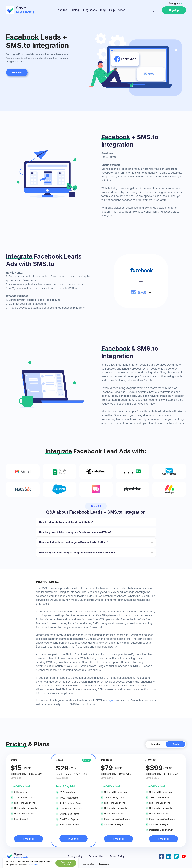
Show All (96, 506)
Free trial (17, 72)
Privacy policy (75, 856)
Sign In (155, 10)
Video (122, 10)
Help (112, 10)
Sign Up (174, 10)
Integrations (90, 10)
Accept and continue (66, 863)
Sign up (112, 700)
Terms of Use (96, 856)
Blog (103, 10)
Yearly (176, 744)
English (174, 3)
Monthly (156, 744)
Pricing (75, 10)
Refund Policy (117, 856)
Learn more (33, 865)
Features (62, 10)
